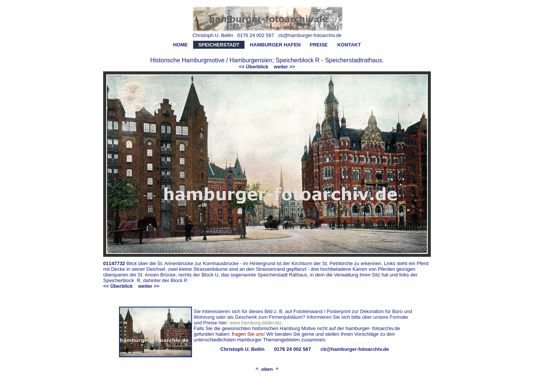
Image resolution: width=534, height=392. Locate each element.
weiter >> (285, 67)
